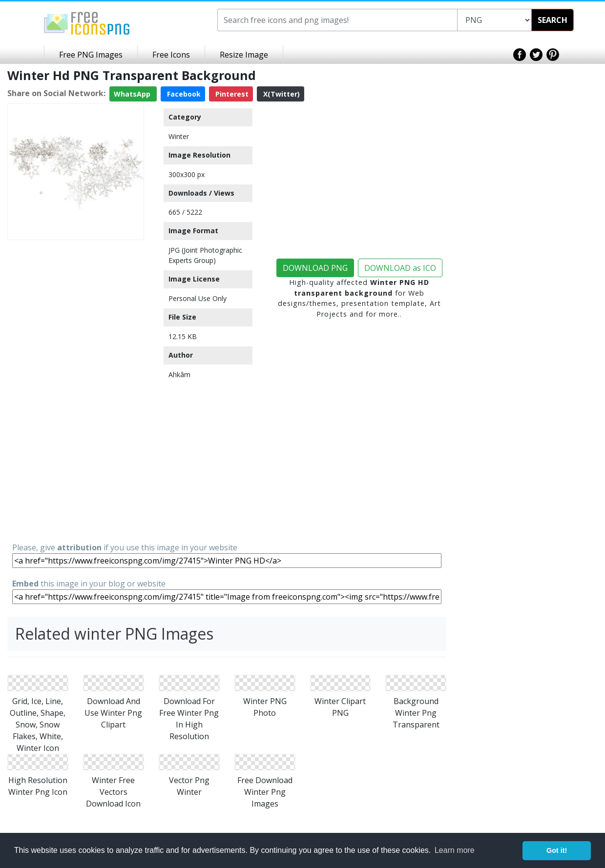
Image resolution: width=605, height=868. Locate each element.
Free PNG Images (91, 55)
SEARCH (553, 20)
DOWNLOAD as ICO (400, 268)
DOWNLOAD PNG (315, 268)
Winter (179, 136)
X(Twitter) (281, 94)
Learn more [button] (455, 850)
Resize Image (244, 55)
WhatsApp (133, 94)
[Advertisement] (76, 390)
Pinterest (231, 94)
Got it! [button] (557, 850)
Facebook (183, 94)
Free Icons (171, 55)
